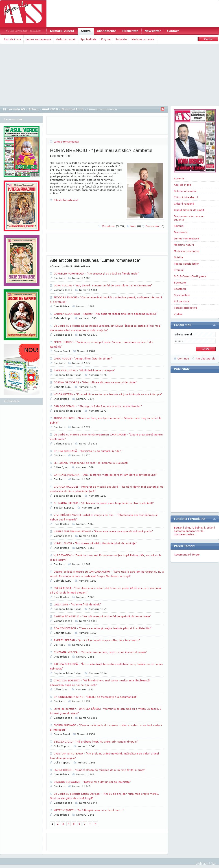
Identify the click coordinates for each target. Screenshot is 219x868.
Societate (180, 282)
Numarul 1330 (73, 109)
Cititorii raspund (184, 204)
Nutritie (178, 257)
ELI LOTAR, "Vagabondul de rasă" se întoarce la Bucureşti (91, 463)
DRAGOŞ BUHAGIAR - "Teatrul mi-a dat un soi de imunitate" (92, 782)
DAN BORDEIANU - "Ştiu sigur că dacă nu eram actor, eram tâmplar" (98, 406)
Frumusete (181, 232)
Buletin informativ (185, 191)
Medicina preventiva (187, 251)
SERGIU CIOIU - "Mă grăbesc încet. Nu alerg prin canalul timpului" (96, 742)
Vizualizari (114, 226)
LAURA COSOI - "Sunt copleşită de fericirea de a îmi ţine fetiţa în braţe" (100, 770)
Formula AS (16, 109)
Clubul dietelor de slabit (189, 210)
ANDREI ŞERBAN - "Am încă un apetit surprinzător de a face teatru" (97, 640)
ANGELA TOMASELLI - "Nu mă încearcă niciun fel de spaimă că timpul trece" (102, 616)
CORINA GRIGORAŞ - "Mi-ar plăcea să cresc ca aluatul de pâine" (95, 382)
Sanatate (121, 39)
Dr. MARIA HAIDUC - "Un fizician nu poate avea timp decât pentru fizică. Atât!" (104, 503)
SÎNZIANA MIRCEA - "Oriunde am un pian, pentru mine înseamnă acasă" (100, 652)
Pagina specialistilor (186, 264)
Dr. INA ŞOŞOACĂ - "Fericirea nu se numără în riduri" (88, 451)
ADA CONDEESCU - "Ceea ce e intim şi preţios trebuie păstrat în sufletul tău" (103, 628)
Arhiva (86, 31)
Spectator (180, 289)
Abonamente (106, 31)
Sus (213, 863)
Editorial (179, 226)
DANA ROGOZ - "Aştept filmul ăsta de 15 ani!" (83, 358)
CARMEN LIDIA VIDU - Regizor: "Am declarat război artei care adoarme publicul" (105, 314)
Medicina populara (143, 39)
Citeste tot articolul (66, 200)
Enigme (106, 39)
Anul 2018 (50, 109)
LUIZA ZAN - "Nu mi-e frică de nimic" (77, 604)
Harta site (202, 863)
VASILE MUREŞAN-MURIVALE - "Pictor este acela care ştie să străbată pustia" (103, 531)
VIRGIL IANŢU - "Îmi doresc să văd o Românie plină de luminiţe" (95, 543)
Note (136, 226)
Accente (179, 178)
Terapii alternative (186, 308)
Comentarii (155, 226)
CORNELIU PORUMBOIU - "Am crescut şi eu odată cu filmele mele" (96, 273)
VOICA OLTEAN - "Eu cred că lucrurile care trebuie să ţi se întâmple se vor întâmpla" (108, 394)
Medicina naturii (66, 39)
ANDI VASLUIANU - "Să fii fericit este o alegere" (84, 370)
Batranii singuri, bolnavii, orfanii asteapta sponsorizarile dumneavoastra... (194, 531)
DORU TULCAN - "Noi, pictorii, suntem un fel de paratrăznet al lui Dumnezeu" (103, 285)
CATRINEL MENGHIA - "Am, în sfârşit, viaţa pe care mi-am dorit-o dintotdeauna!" (105, 475)
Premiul (179, 270)
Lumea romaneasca (38, 39)
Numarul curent (62, 31)
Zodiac (178, 314)
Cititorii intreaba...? (186, 197)
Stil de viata (182, 301)
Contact (173, 31)
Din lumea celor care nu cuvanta (189, 218)
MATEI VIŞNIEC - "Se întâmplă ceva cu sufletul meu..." (89, 810)
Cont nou (183, 358)
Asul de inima (12, 39)
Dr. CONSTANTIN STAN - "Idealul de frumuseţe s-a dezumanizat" (95, 697)
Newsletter (153, 31)
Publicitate (130, 31)
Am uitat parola (206, 358)
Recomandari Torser (187, 554)
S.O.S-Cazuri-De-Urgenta (190, 276)
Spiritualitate (88, 39)
